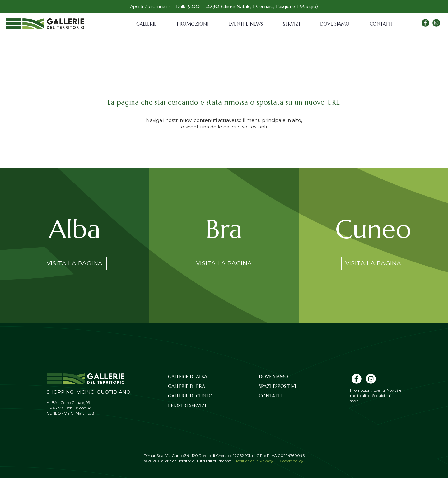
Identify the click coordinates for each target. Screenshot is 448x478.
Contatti (381, 24)
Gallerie (146, 24)
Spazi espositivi (277, 386)
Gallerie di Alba (188, 376)
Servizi (292, 24)
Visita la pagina (75, 263)
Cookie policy (292, 461)
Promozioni (192, 24)
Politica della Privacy (255, 461)
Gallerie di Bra (187, 386)
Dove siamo (335, 24)
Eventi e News (246, 24)
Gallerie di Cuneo (190, 396)
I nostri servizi (187, 405)
